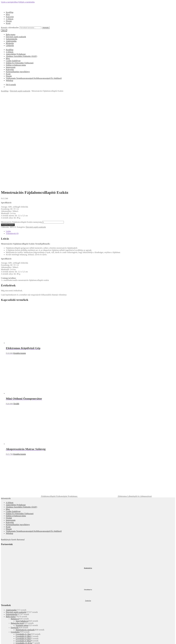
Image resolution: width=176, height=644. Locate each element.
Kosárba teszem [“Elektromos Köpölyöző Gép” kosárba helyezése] (20, 264)
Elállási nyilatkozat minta (16, 65)
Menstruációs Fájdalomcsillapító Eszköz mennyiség (21, 133)
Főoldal (9, 429)
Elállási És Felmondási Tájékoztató (20, 63)
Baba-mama (11, 35)
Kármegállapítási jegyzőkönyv (18, 72)
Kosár (8, 23)
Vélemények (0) (12, 144)
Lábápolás (10, 46)
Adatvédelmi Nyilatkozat (16, 54)
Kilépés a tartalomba (27, 2)
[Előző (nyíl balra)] (2, 643)
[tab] (90, 142)
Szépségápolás (12, 39)
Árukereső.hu (88, 479)
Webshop (9, 80)
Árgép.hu (88, 511)
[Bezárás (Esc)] (2, 640)
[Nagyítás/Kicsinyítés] (9, 640)
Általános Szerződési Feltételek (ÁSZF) (22, 56)
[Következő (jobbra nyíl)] (4, 643)
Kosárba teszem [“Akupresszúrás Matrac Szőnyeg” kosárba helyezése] (20, 365)
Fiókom (9, 584)
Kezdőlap (10, 12)
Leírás (8, 142)
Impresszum (11, 67)
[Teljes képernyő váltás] (7, 640)
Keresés (46, 28)
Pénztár (9, 21)
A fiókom (10, 19)
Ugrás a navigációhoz (9, 2)
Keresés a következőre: (10, 28)
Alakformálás (11, 41)
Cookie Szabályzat (13, 61)
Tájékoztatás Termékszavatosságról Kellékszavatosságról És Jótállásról (34, 78)
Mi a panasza (6, 580)
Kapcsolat (10, 17)
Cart (8, 591)
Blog (8, 14)
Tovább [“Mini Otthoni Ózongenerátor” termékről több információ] (16, 315)
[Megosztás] (4, 640)
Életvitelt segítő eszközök (16, 37)
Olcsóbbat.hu (88, 500)
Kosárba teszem (8, 136)
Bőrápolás (10, 43)
